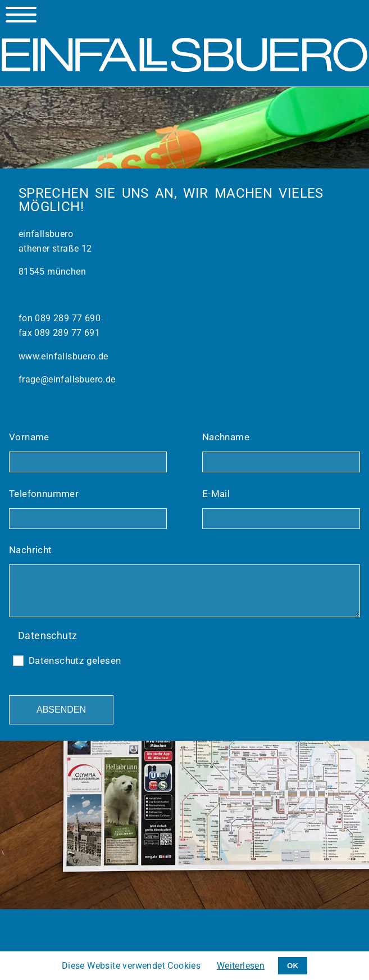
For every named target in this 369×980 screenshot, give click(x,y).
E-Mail (216, 494)
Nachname (226, 437)
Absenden (61, 710)
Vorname (29, 437)
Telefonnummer (44, 494)
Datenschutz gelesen (75, 660)
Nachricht (31, 550)
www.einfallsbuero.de (63, 356)
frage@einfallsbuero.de (67, 379)
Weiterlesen (241, 966)
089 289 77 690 (67, 318)
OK (293, 966)
